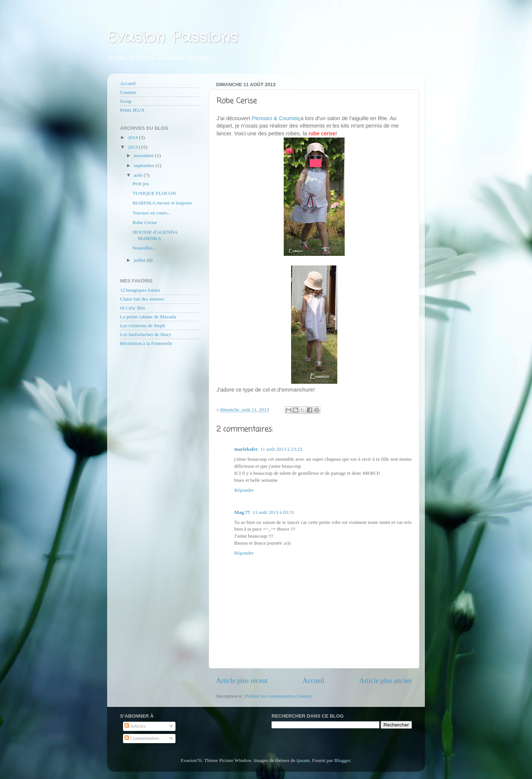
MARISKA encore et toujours (163, 203)
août (139, 175)
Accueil (313, 680)
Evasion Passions (173, 38)
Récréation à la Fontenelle (146, 343)
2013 (133, 147)
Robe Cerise (145, 222)
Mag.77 (242, 512)
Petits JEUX (132, 110)
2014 (133, 137)
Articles (135, 726)
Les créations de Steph (143, 326)
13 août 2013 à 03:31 (273, 512)
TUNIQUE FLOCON (154, 193)
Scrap (126, 101)
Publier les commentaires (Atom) (278, 696)
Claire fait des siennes (142, 299)
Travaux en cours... (152, 213)
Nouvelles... (145, 248)
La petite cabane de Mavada (148, 317)
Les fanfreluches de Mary (146, 334)
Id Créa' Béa (132, 308)
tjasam (303, 760)
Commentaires (142, 738)
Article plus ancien (386, 680)
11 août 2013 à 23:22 (281, 449)
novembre (144, 155)
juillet (140, 260)
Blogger (342, 760)
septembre (145, 165)
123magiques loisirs (140, 290)
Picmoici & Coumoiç (276, 118)
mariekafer (246, 449)
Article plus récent (242, 680)
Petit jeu (141, 184)
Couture (128, 92)
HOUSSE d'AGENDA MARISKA (155, 235)
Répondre (244, 490)
